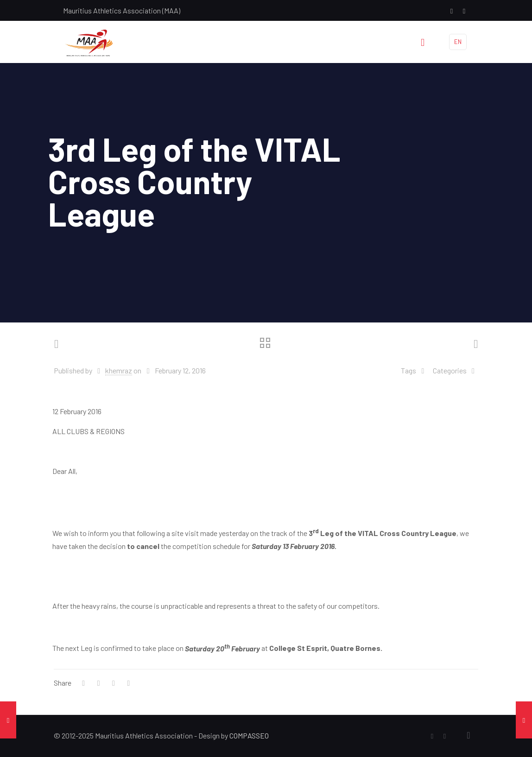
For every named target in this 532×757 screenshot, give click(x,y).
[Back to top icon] (469, 735)
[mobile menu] (423, 42)
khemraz (119, 370)
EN (458, 42)
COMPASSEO (249, 735)
